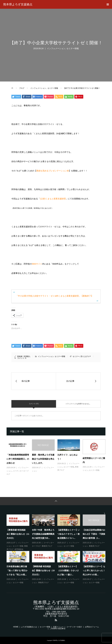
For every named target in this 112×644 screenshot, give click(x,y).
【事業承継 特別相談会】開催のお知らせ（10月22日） (43, 571)
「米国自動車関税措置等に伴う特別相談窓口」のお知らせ (18, 459)
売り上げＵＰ (86, 356)
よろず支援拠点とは (29, 627)
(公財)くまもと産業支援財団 (53, 199)
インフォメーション (56, 48)
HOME (16, 627)
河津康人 (27, 356)
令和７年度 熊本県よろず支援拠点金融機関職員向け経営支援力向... (43, 534)
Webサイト (37, 264)
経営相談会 (19, 549)
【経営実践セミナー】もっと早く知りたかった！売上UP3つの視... (94, 571)
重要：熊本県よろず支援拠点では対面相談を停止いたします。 (43, 459)
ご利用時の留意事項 (57, 629)
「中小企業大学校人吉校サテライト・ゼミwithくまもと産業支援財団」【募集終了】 (54, 296)
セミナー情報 (73, 48)
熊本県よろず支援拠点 (18, 4)
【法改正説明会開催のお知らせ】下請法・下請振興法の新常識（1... (94, 534)
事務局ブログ (47, 546)
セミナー (76, 356)
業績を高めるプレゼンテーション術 (53, 171)
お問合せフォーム (92, 627)
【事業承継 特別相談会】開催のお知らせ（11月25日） (18, 534)
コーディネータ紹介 (74, 627)
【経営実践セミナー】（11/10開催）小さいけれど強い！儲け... (68, 571)
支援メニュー (58, 627)
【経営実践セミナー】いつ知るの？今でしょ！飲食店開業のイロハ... (69, 534)
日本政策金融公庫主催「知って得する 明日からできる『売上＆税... (17, 571)
